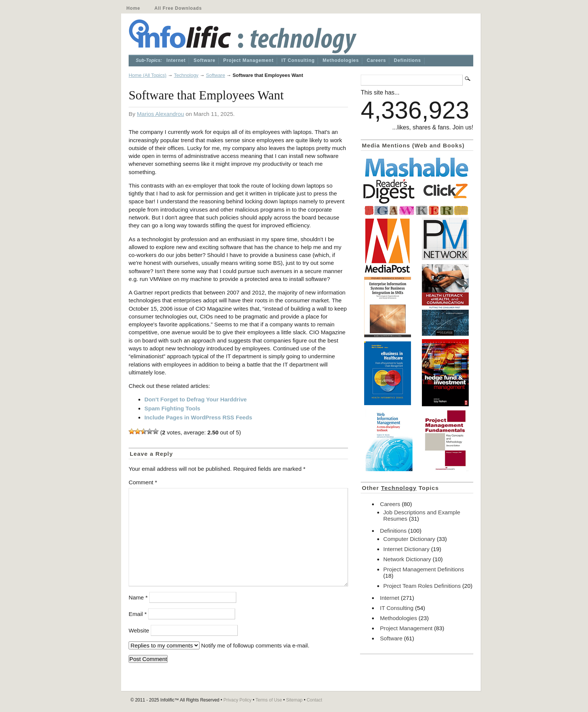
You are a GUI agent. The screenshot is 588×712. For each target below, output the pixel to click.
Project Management (248, 60)
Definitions (407, 60)
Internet (176, 60)
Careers (376, 60)
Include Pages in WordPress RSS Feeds (198, 417)
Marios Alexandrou (160, 114)
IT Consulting (298, 60)
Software (204, 60)
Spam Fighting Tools (172, 408)
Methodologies (341, 60)
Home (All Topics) (148, 75)
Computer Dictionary (409, 539)
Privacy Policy (238, 700)
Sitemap (294, 700)
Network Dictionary (407, 559)
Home (133, 8)
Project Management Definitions (424, 569)
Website (139, 630)
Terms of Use (269, 700)
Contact (314, 700)
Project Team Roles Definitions (422, 586)
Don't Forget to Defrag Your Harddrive (196, 399)
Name (138, 597)
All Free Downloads (178, 8)
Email (138, 614)
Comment (143, 482)
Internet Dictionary (406, 549)
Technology (186, 75)
